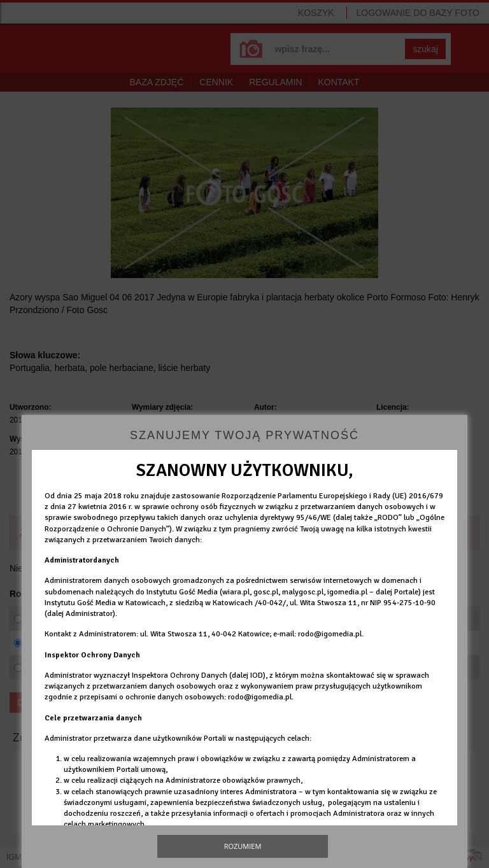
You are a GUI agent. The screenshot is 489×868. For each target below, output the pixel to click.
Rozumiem (243, 846)
